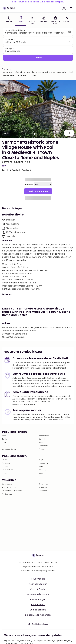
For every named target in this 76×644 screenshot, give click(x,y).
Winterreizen (44, 484)
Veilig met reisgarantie (38, 594)
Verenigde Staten (9, 449)
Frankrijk (42, 439)
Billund (5, 460)
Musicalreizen (8, 494)
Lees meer (7, 241)
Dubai (41, 473)
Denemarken (44, 436)
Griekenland (43, 446)
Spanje (5, 436)
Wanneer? (10, 40)
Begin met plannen (38, 191)
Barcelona (6, 463)
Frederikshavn (8, 470)
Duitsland (42, 443)
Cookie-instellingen (38, 624)
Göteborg (42, 470)
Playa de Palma (45, 463)
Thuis (5, 69)
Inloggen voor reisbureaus (38, 615)
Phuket (5, 473)
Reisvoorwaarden (38, 584)
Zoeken (38, 58)
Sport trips (43, 487)
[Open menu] (71, 8)
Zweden (5, 446)
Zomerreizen (7, 484)
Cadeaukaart (38, 605)
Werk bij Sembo (38, 589)
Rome (41, 467)
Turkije (5, 439)
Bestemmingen (38, 600)
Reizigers (9, 49)
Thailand (42, 449)
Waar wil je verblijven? (15, 30)
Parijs (41, 460)
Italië (4, 443)
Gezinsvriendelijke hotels (12, 491)
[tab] (9, 21)
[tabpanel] (38, 44)
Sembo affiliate (38, 610)
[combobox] (36, 33)
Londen (5, 467)
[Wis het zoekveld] (70, 32)
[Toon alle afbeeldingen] (69, 133)
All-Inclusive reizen (9, 487)
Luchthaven (29, 184)
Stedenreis (43, 491)
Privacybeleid (38, 579)
